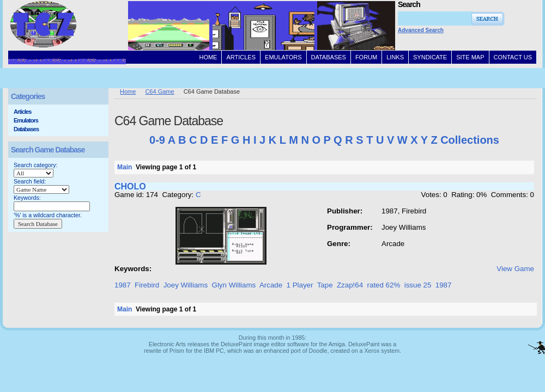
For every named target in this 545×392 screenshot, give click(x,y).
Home (128, 91)
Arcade (271, 285)
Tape (325, 285)
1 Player (300, 285)
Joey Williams (186, 285)
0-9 (157, 140)
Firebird (147, 285)
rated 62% (384, 285)
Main (125, 167)
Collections (470, 140)
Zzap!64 (350, 285)
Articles (22, 112)
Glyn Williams (234, 285)
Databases (26, 129)
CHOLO (130, 186)
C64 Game (159, 91)
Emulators (26, 120)
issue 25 (418, 285)
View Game (515, 269)
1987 (123, 285)
